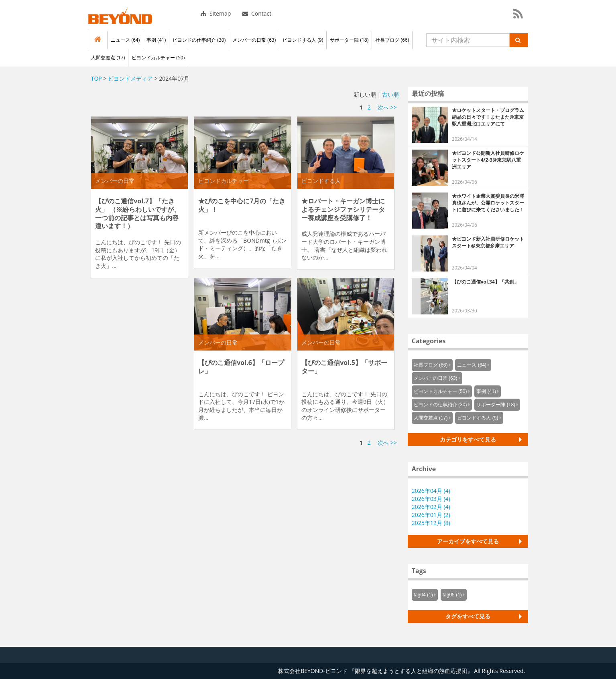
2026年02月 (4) (431, 507)
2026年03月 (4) (431, 499)
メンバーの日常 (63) (254, 40)
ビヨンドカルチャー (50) (158, 58)
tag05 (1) (452, 595)
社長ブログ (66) (392, 40)
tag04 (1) (423, 595)
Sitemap (216, 13)
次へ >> (387, 107)
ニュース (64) (125, 40)
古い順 (390, 94)
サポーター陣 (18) (349, 40)
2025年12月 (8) (431, 523)
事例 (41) (156, 40)
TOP (97, 78)
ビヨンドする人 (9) (303, 40)
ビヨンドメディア (130, 78)
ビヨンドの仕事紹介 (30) (199, 40)
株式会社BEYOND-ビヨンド (120, 16)
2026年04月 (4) (431, 491)
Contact (257, 13)
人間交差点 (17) (108, 58)
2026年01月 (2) (431, 515)
